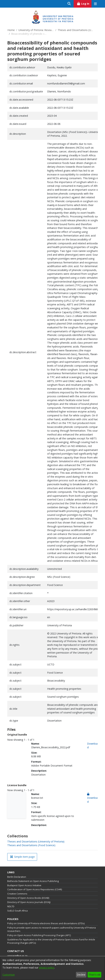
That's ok (94, 975)
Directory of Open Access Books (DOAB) (28, 898)
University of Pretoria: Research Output (36, 30)
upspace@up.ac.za (17, 956)
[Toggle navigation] (95, 4)
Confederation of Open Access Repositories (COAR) (35, 889)
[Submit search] (69, 4)
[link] (36, 841)
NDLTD (11, 906)
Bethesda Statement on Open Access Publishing (33, 881)
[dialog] (52, 968)
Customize (9, 975)
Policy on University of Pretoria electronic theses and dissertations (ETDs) (46, 923)
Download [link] (92, 798)
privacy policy (47, 968)
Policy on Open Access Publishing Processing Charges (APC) (39, 935)
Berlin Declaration (17, 877)
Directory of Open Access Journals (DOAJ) (29, 902)
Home (11, 30)
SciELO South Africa (17, 911)
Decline (81, 975)
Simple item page (23, 857)
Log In (84, 3)
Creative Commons (17, 894)
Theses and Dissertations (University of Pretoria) (75, 30)
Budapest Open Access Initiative (24, 885)
